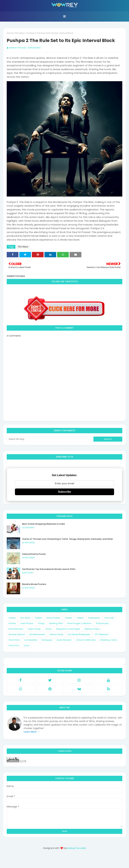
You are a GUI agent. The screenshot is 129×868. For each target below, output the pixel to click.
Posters (38, 618)
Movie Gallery (53, 618)
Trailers (68, 618)
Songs (41, 623)
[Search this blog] (50, 439)
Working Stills (56, 623)
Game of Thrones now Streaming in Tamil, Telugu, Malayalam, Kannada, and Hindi (67, 539)
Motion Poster (57, 634)
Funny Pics (14, 645)
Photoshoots (102, 623)
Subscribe (64, 492)
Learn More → (32, 732)
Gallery (12, 618)
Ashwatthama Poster (34, 554)
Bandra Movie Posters (34, 584)
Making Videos (92, 629)
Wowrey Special (17, 634)
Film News (20, 33)
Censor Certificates (86, 640)
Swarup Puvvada (18, 48)
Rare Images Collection (79, 623)
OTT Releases (102, 634)
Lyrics (27, 645)
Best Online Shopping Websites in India (43, 524)
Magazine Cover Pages (68, 629)
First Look (109, 618)
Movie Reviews (16, 629)
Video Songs (34, 629)
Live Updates (31, 640)
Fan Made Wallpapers (79, 634)
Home (10, 33)
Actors (49, 629)
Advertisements (37, 634)
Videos (80, 618)
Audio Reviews (64, 640)
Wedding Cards (108, 640)
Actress (12, 623)
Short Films (14, 640)
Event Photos (27, 623)
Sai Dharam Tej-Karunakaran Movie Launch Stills (49, 569)
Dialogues (47, 640)
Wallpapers (94, 618)
